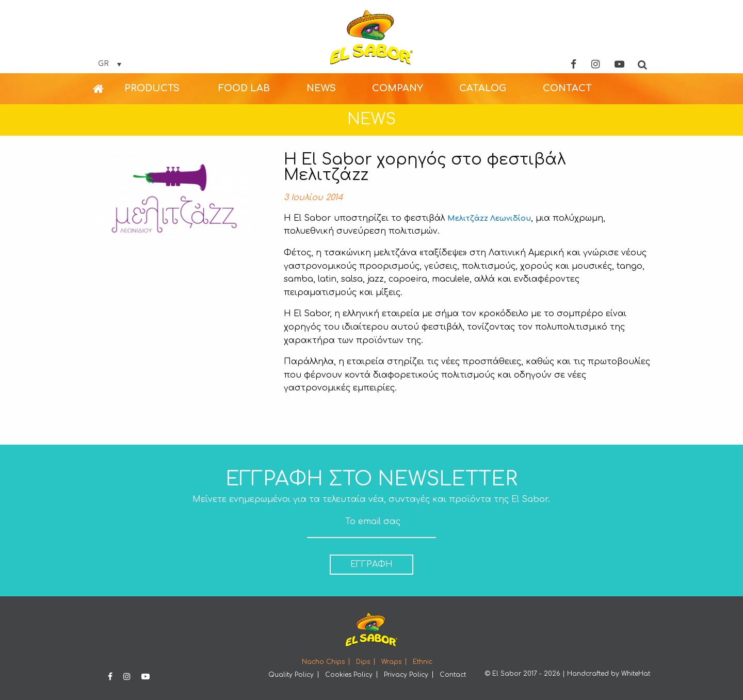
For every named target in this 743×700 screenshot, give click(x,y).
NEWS (321, 88)
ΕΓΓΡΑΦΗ (372, 564)
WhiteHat (636, 674)
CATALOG (483, 88)
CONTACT (567, 88)
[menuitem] (109, 89)
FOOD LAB (244, 88)
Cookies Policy (349, 675)
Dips (363, 662)
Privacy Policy (406, 675)
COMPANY (398, 88)
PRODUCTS (152, 88)
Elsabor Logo (372, 37)
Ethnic (423, 662)
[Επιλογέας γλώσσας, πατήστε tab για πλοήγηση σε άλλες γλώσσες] (110, 64)
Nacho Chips (323, 662)
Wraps (391, 662)
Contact (453, 675)
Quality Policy (291, 675)
